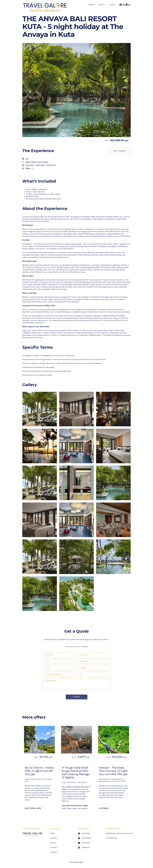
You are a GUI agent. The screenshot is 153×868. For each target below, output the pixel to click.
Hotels (102, 5)
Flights (112, 5)
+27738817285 (111, 838)
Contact (54, 852)
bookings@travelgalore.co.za (118, 833)
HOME (52, 833)
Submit (77, 697)
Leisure (91, 5)
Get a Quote (120, 151)
